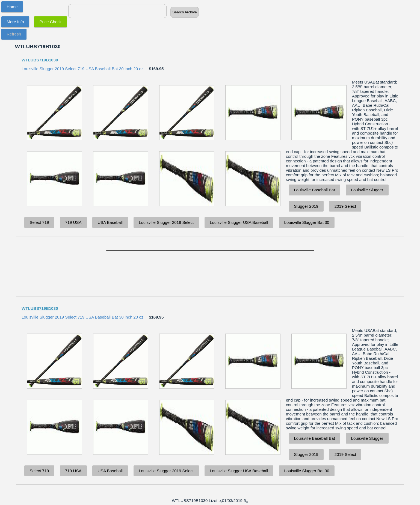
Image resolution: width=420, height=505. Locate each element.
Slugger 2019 (306, 206)
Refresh (14, 34)
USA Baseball (110, 222)
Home (12, 7)
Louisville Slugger (367, 190)
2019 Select (345, 206)
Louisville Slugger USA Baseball (239, 222)
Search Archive (185, 12)
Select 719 (39, 222)
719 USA (73, 222)
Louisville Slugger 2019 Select (166, 222)
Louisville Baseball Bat (315, 190)
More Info (15, 22)
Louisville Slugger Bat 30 (307, 222)
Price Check (51, 22)
